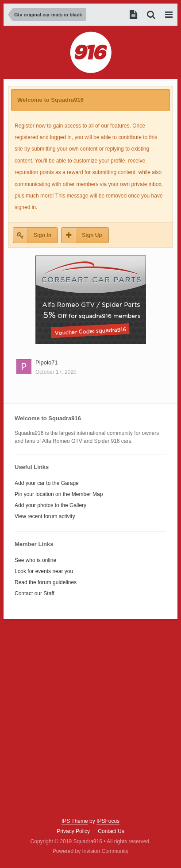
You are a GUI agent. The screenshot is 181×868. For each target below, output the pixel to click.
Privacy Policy (73, 831)
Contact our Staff (35, 593)
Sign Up (92, 235)
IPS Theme (75, 821)
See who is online (35, 560)
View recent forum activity (45, 516)
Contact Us (111, 831)
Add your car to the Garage (47, 483)
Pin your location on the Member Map (59, 494)
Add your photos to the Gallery (50, 505)
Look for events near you (44, 571)
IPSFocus (108, 821)
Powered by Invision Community (90, 851)
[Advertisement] (90, 719)
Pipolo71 (47, 362)
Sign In (42, 235)
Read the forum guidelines (46, 582)
